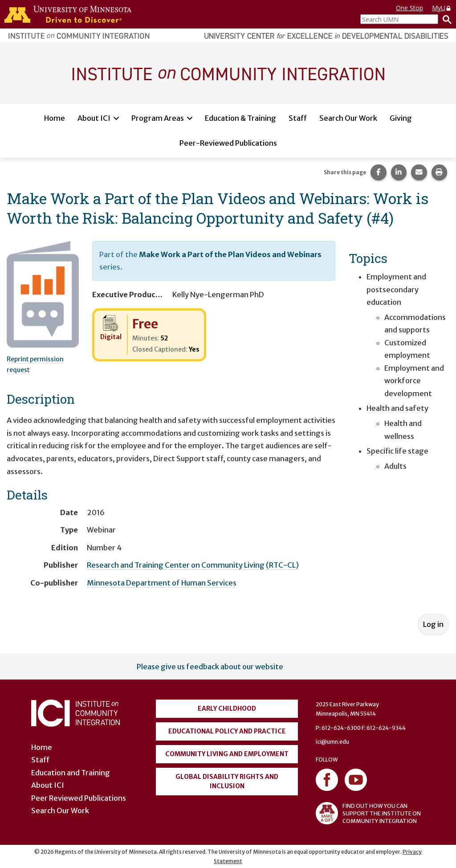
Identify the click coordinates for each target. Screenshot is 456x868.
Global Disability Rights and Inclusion (227, 781)
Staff (298, 118)
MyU (442, 8)
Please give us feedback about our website (210, 667)
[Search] (445, 19)
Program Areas (158, 118)
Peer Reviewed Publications (79, 798)
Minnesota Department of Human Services (162, 583)
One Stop (409, 8)
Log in (433, 624)
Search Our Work (348, 118)
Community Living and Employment (227, 754)
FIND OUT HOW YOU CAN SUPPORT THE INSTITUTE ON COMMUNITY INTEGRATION (368, 813)
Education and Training (71, 773)
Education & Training (240, 118)
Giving (401, 118)
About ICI (94, 118)
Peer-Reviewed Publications (228, 143)
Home (55, 118)
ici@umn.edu (332, 742)
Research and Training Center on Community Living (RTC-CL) (193, 565)
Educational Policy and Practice (227, 731)
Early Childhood (227, 708)
